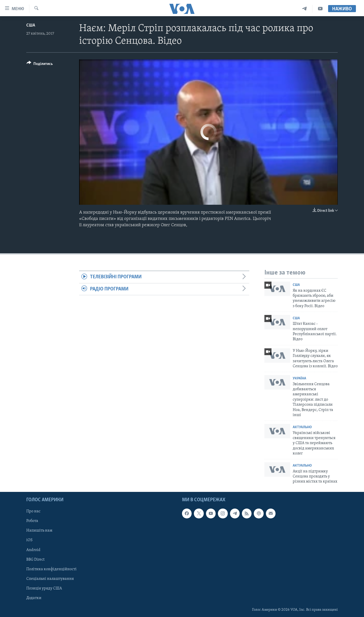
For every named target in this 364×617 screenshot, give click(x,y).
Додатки (34, 598)
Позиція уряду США (44, 588)
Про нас (33, 511)
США (31, 25)
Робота (32, 521)
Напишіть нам (39, 531)
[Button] (40, 65)
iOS (29, 540)
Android (33, 550)
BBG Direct (35, 559)
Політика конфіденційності (51, 569)
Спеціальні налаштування (50, 579)
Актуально (302, 427)
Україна (299, 379)
